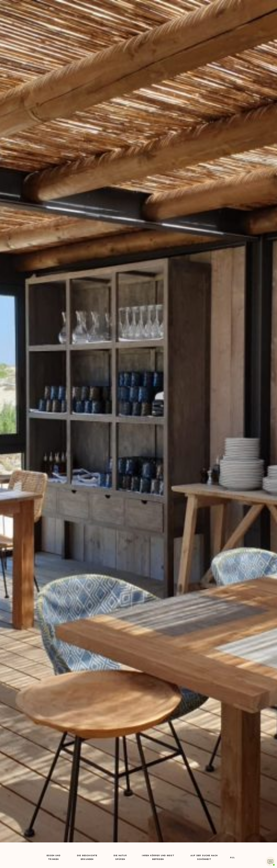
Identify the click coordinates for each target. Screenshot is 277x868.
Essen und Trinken (54, 858)
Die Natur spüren (120, 858)
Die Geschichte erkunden (87, 858)
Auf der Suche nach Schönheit (204, 858)
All (232, 858)
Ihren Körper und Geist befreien (158, 858)
